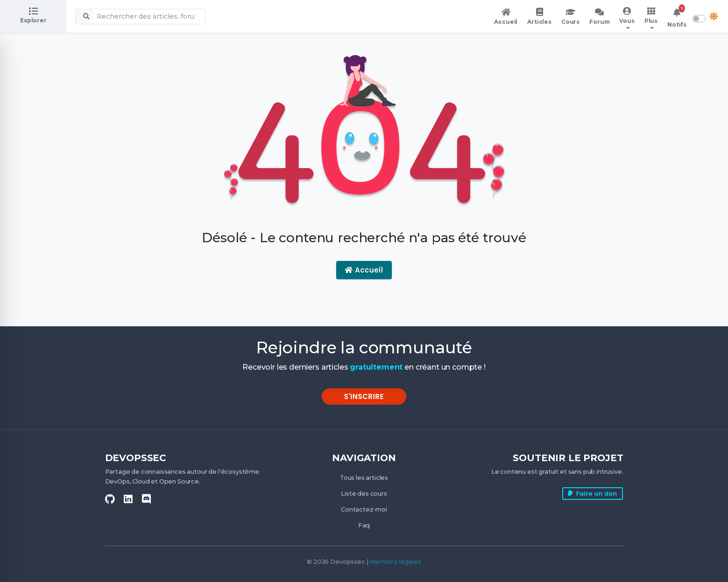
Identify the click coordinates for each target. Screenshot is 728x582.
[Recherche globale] (149, 17)
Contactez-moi (364, 509)
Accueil (364, 270)
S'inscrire (364, 396)
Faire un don (593, 494)
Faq (364, 525)
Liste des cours (364, 494)
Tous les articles (364, 478)
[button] (627, 18)
